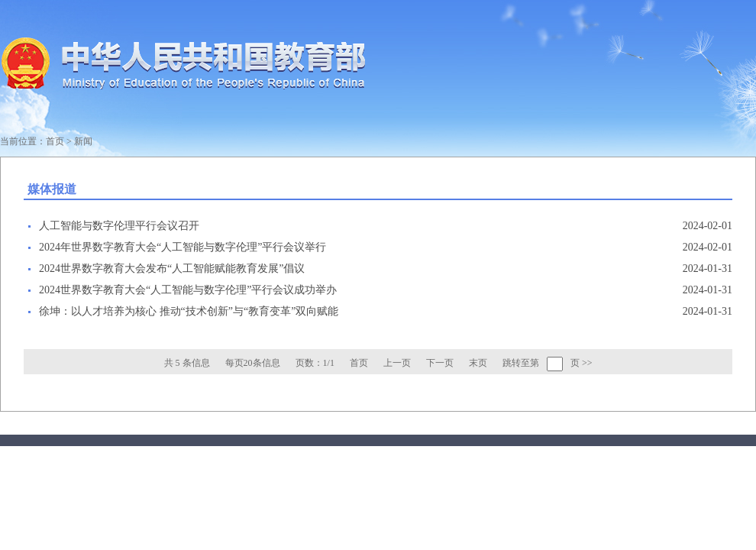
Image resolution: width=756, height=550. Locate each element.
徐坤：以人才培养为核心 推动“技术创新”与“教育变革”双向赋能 (189, 311)
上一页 (397, 363)
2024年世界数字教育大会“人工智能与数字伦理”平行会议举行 (183, 247)
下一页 (440, 363)
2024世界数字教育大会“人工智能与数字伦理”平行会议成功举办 (188, 290)
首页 (55, 141)
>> (587, 363)
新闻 (83, 141)
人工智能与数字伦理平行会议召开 (119, 226)
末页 (478, 363)
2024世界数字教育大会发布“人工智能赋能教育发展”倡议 (172, 269)
